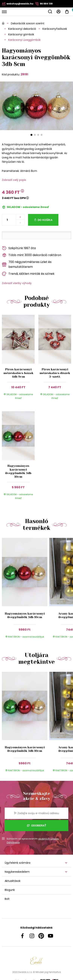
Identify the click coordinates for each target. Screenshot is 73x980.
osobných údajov (48, 839)
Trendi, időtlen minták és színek (28, 274)
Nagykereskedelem (17, 872)
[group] (26, 590)
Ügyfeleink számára (18, 863)
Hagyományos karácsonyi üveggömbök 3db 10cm (18, 471)
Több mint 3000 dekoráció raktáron (32, 255)
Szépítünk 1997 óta (19, 248)
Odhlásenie (13, 842)
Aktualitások (13, 881)
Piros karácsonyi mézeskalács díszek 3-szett (55, 373)
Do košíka (45, 220)
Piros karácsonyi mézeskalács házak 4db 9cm (18, 373)
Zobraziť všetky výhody (17, 283)
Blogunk (10, 890)
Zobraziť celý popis (14, 180)
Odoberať (37, 826)
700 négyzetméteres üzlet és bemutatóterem (27, 264)
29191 (24, 74)
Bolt (7, 899)
